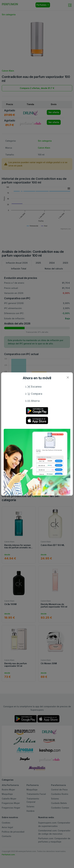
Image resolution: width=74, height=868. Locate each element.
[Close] (68, 378)
